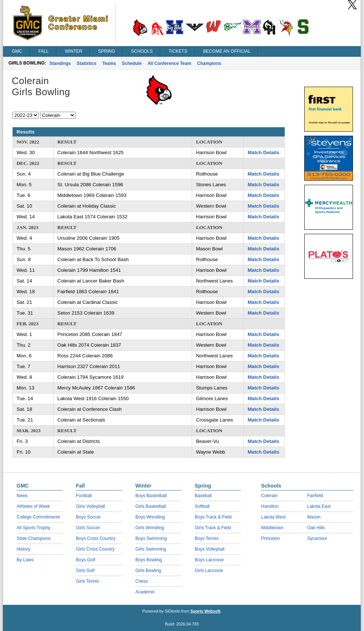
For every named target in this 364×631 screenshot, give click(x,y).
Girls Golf (85, 571)
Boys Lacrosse (209, 560)
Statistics (86, 63)
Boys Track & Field (213, 517)
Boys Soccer (88, 517)
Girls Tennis (87, 581)
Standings (60, 63)
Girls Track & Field (213, 528)
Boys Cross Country (96, 538)
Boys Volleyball (210, 549)
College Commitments (38, 517)
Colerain (269, 496)
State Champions (34, 538)
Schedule (132, 63)
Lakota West (273, 517)
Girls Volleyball (91, 506)
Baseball (203, 496)
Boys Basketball (151, 496)
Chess (142, 581)
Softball (202, 506)
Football (84, 496)
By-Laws (25, 560)
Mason (314, 517)
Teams (109, 63)
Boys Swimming (151, 538)
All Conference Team (169, 63)
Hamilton (270, 506)
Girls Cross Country (95, 549)
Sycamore (317, 538)
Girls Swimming (151, 549)
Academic (145, 592)
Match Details (263, 152)
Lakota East (319, 506)
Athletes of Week (33, 506)
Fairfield (315, 496)
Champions (209, 63)
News (22, 496)
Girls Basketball (151, 506)
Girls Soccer (88, 528)
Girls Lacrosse (209, 571)
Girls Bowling (148, 571)
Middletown (272, 528)
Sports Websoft (205, 611)
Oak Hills (316, 528)
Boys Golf (86, 560)
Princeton (271, 538)
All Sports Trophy (33, 528)
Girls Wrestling (150, 528)
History (23, 549)
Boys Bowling (149, 560)
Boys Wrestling (150, 517)
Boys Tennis (207, 538)
